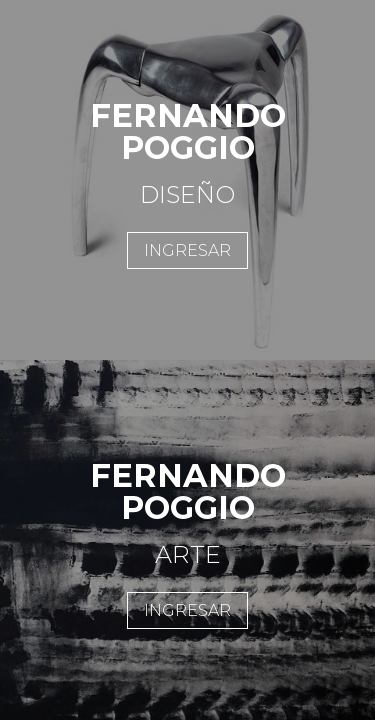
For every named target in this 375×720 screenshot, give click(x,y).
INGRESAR (187, 250)
